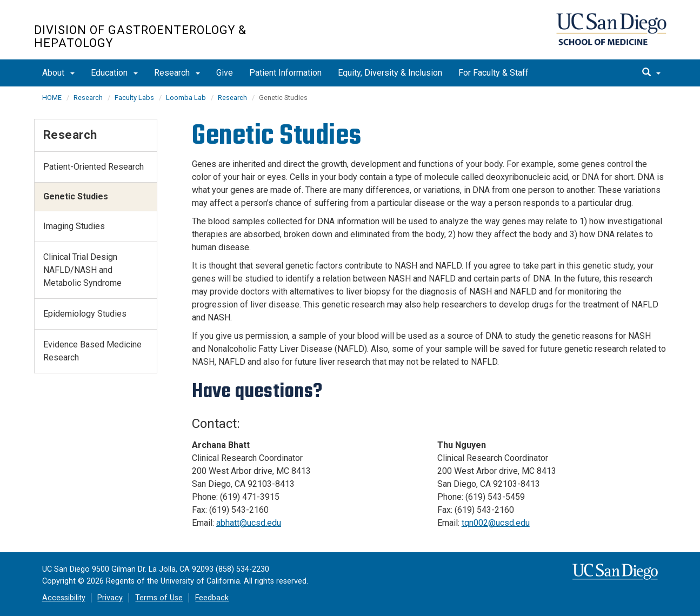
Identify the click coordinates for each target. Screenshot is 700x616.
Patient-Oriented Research (94, 167)
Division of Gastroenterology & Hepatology (140, 37)
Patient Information (285, 73)
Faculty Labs (134, 98)
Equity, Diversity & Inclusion (390, 73)
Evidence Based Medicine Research (92, 351)
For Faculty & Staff (494, 73)
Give (225, 73)
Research (177, 73)
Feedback (212, 598)
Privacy (110, 598)
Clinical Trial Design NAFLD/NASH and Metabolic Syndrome (82, 270)
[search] (651, 73)
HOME (52, 98)
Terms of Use (159, 598)
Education (114, 73)
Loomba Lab (186, 98)
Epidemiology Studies (85, 314)
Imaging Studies (74, 226)
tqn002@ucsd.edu (496, 523)
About (58, 73)
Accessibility (64, 598)
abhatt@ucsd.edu (249, 523)
